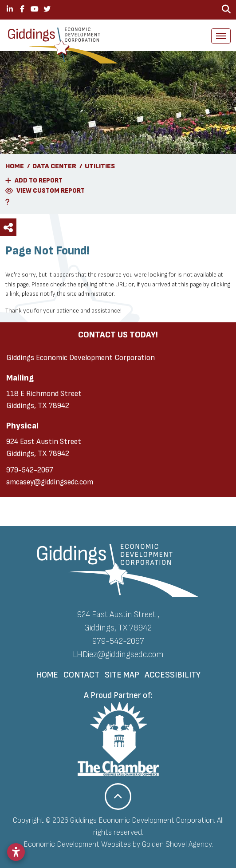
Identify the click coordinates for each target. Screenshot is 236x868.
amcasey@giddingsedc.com (50, 482)
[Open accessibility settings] (16, 852)
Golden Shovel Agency (177, 844)
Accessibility (173, 675)
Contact (81, 675)
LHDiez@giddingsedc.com (118, 654)
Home (47, 675)
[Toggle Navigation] (221, 36)
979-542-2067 (30, 470)
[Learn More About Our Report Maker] (118, 202)
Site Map (122, 675)
